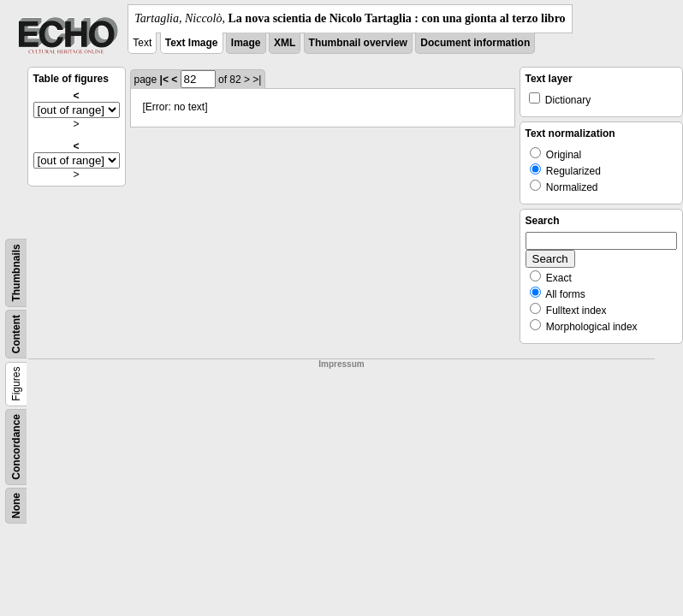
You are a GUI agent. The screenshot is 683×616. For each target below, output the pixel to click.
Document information (475, 43)
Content (16, 334)
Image (246, 43)
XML (285, 43)
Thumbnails (16, 272)
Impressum (341, 364)
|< (164, 80)
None (16, 506)
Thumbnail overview (358, 43)
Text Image (192, 43)
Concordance (16, 447)
